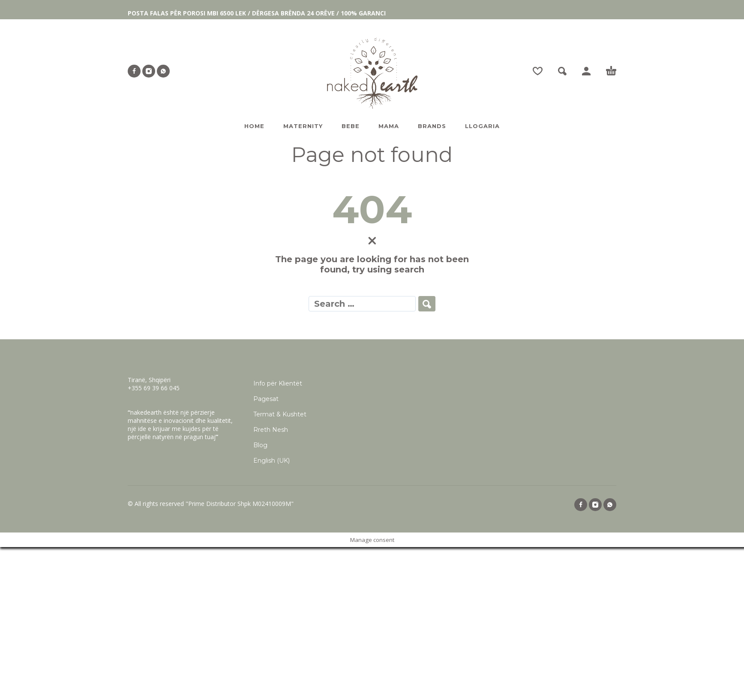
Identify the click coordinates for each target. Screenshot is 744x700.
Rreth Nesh (271, 430)
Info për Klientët (278, 383)
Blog (260, 445)
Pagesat (266, 399)
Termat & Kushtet (280, 414)
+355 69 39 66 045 (154, 388)
